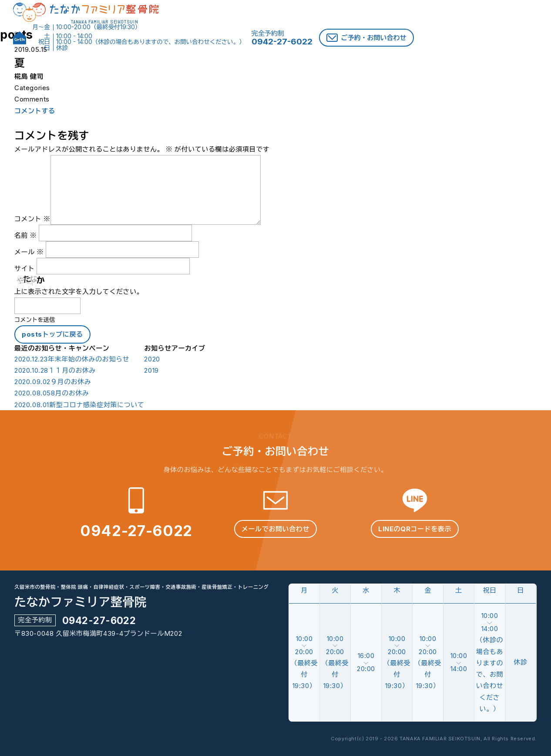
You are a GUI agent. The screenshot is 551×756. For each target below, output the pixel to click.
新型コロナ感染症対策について (79, 405)
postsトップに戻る (52, 334)
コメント (32, 219)
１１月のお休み (55, 371)
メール (29, 252)
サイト (25, 268)
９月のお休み (53, 382)
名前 (25, 235)
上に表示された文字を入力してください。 (79, 292)
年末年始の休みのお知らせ (72, 359)
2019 (151, 371)
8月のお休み (52, 393)
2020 (152, 359)
